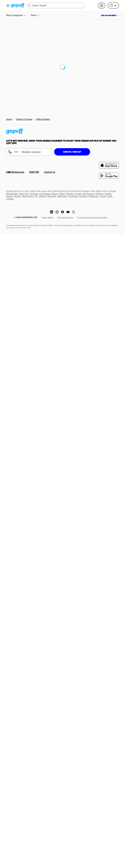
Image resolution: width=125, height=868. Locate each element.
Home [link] (9, 119)
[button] (113, 5)
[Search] (57, 5)
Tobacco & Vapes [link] (24, 119)
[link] (18, 6)
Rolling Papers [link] (43, 119)
